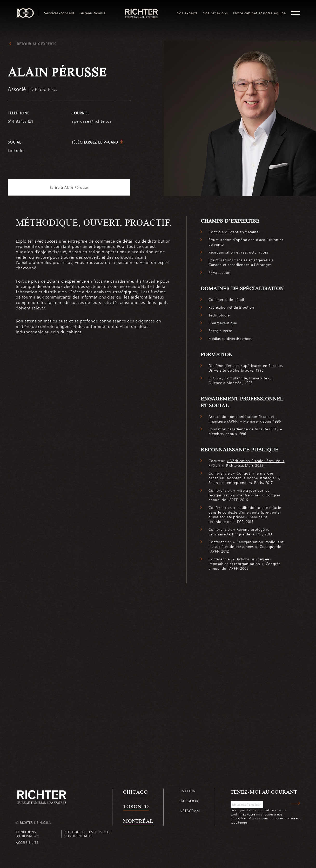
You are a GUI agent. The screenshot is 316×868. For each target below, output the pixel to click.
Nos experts (187, 13)
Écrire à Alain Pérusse (69, 187)
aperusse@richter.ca (91, 121)
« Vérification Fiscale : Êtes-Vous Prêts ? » (247, 463)
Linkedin (187, 791)
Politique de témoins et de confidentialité (88, 834)
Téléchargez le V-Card (95, 142)
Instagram (189, 811)
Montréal (138, 821)
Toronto (136, 806)
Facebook (189, 801)
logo (141, 10)
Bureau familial (93, 13)
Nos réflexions (215, 13)
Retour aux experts (36, 44)
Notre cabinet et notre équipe (260, 13)
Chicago (135, 792)
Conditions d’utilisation (27, 834)
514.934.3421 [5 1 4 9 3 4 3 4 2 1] (21, 121)
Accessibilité (27, 843)
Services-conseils (59, 13)
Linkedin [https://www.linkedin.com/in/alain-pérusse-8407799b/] (16, 150)
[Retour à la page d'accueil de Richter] (42, 797)
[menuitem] (59, 13)
